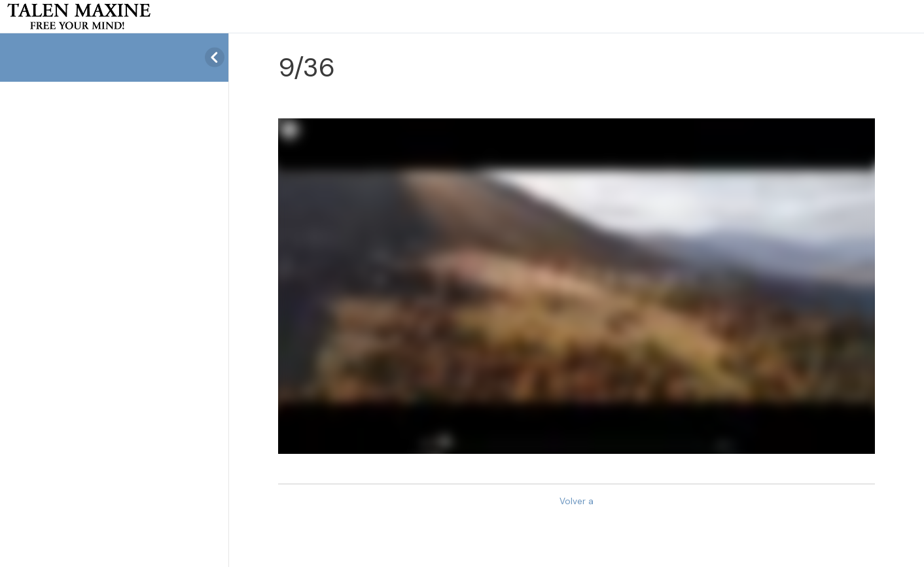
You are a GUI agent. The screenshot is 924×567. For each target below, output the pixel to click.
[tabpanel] (577, 286)
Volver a (577, 501)
